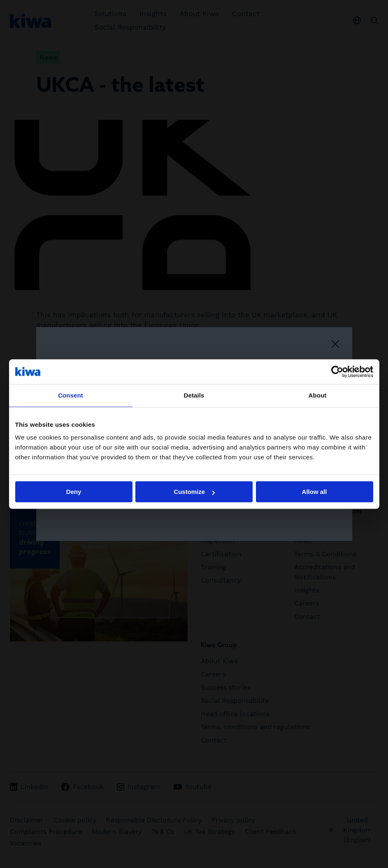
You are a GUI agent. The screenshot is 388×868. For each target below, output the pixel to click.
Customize (194, 492)
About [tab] (318, 395)
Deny (74, 492)
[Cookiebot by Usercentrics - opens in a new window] (337, 372)
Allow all (315, 492)
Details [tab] (194, 395)
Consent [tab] (71, 395)
